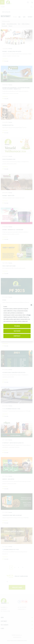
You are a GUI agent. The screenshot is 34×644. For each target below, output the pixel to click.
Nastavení (17, 331)
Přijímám (17, 326)
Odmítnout (17, 336)
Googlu (29, 315)
